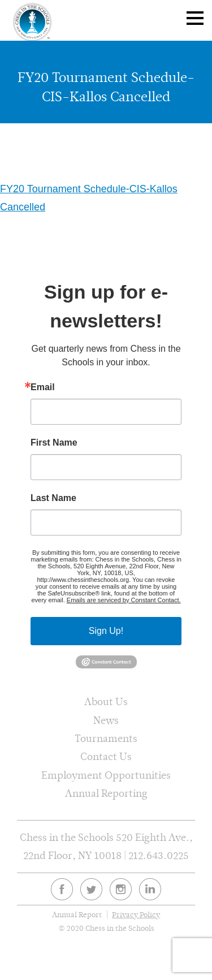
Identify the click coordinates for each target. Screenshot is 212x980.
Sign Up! (106, 631)
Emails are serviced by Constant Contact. (124, 600)
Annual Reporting (106, 793)
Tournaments (106, 738)
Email (43, 387)
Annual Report (77, 915)
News (106, 720)
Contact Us (106, 756)
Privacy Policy (136, 915)
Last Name (53, 498)
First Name (54, 443)
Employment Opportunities (106, 775)
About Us (106, 701)
